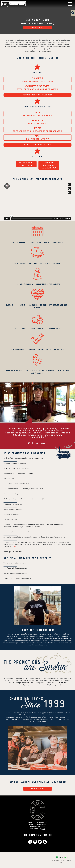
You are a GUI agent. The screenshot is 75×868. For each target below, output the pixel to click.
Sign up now (38, 789)
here (15, 546)
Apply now (38, 27)
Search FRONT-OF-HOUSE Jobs (38, 95)
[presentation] (5, 411)
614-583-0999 (41, 824)
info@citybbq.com (40, 822)
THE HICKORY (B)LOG (37, 835)
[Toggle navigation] (70, 4)
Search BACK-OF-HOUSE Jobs (38, 145)
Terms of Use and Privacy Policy (62, 861)
